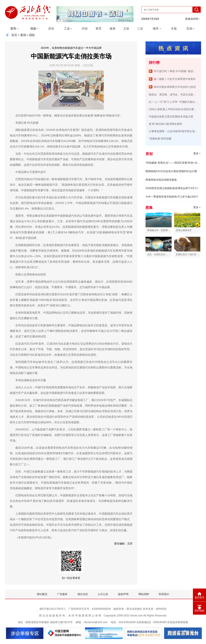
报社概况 (42, 594)
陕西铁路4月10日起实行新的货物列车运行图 (171, 171)
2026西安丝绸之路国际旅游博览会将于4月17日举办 (173, 188)
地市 (156, 29)
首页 (14, 35)
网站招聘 (144, 594)
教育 (99, 29)
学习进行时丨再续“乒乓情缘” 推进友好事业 (179, 71)
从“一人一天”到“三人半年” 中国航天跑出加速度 (176, 102)
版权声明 (123, 594)
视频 (33, 29)
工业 (67, 29)
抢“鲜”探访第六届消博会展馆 (165, 124)
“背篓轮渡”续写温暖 (160, 139)
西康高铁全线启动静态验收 (161, 180)
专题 (174, 29)
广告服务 (62, 594)
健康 (112, 29)
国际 (32, 35)
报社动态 (83, 594)
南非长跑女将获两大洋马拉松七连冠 (175, 87)
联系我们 (164, 594)
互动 (189, 29)
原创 (51, 29)
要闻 (13, 29)
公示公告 (103, 594)
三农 (140, 29)
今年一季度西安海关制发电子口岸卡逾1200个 (172, 197)
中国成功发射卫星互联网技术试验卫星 (171, 117)
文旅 (126, 29)
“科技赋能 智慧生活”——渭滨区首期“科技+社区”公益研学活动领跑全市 (173, 163)
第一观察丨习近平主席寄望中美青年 (175, 79)
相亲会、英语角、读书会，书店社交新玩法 (174, 95)
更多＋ (197, 153)
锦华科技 (161, 609)
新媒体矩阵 (193, 19)
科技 (85, 29)
